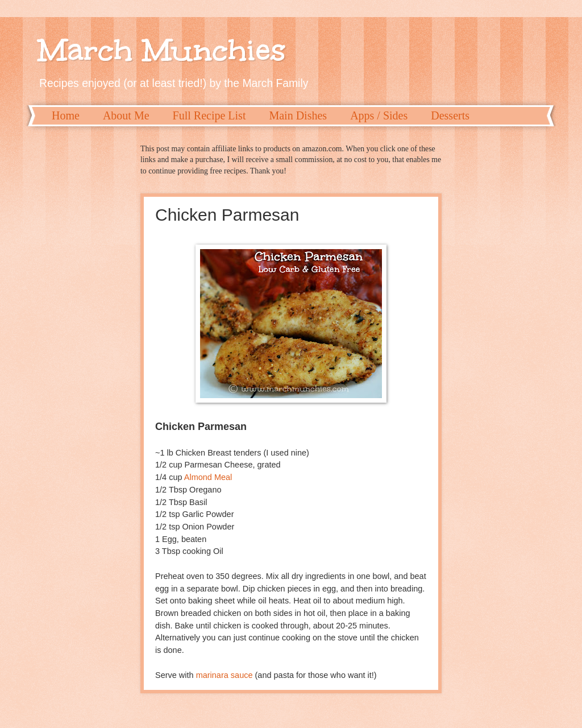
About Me (126, 115)
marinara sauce (225, 675)
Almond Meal (208, 477)
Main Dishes (298, 115)
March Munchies (162, 50)
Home (66, 115)
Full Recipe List (209, 115)
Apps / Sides (379, 115)
